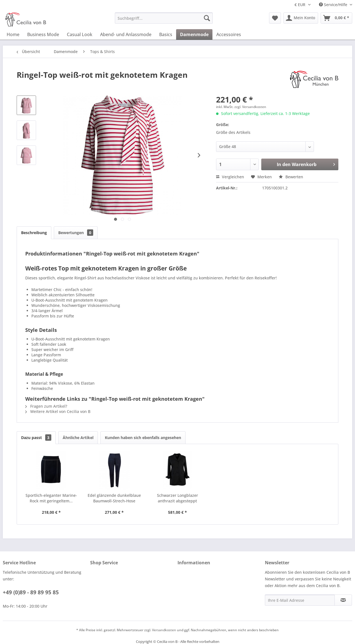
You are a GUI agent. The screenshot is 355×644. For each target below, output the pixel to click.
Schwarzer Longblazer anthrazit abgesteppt (177, 498)
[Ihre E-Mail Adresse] (300, 600)
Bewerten (291, 177)
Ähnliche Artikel (78, 438)
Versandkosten (164, 630)
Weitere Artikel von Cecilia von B (58, 411)
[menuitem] (164, 18)
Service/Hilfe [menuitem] (334, 5)
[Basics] (166, 34)
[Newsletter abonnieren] (343, 600)
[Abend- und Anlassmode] (126, 34)
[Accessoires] (229, 34)
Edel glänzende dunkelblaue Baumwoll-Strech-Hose (114, 498)
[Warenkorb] (336, 18)
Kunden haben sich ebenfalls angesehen (143, 438)
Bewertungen (76, 233)
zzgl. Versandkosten (250, 107)
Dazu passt (36, 438)
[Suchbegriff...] (164, 18)
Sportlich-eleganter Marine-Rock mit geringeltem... (51, 498)
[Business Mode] (43, 34)
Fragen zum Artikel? (46, 406)
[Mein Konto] (301, 18)
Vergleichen (230, 177)
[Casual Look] (80, 34)
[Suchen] (207, 18)
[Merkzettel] (275, 18)
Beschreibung (34, 233)
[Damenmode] (194, 34)
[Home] (13, 34)
